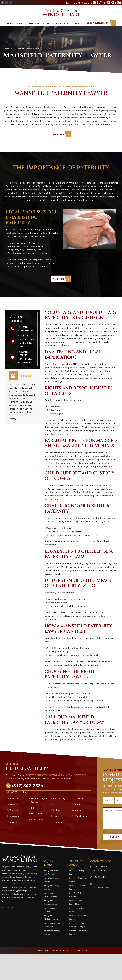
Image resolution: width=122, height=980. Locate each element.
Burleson (14, 810)
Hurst (56, 804)
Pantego (79, 804)
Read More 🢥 (8, 908)
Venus (78, 810)
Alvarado (14, 798)
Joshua (56, 810)
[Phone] (13, 329)
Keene (56, 816)
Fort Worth (37, 813)
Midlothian (80, 798)
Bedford (14, 804)
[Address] (13, 341)
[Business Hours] (13, 357)
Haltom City (59, 798)
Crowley (14, 822)
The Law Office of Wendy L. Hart (61, 13)
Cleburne (14, 816)
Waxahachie (81, 816)
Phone (23, 327)
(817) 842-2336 (107, 2)
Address (24, 336)
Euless (34, 808)
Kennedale (58, 822)
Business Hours (24, 354)
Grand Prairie (38, 819)
